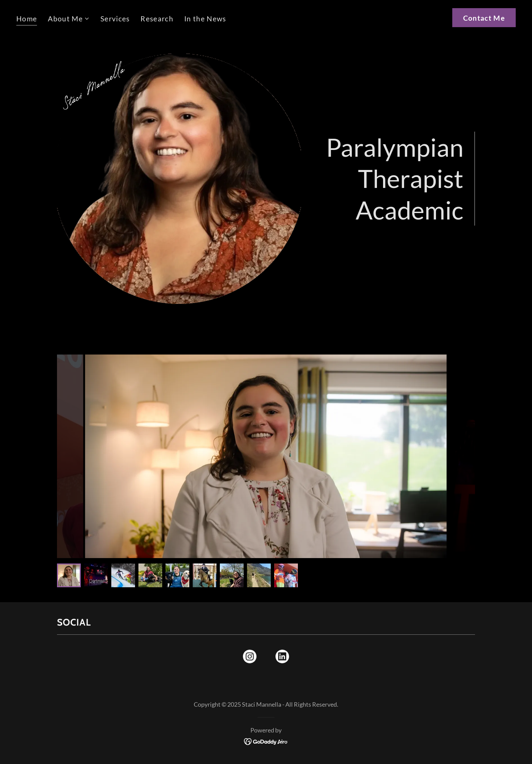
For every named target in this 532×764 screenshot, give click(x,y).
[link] (250, 658)
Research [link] (157, 18)
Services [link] (115, 18)
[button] (69, 19)
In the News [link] (205, 18)
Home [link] (27, 18)
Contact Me (484, 18)
